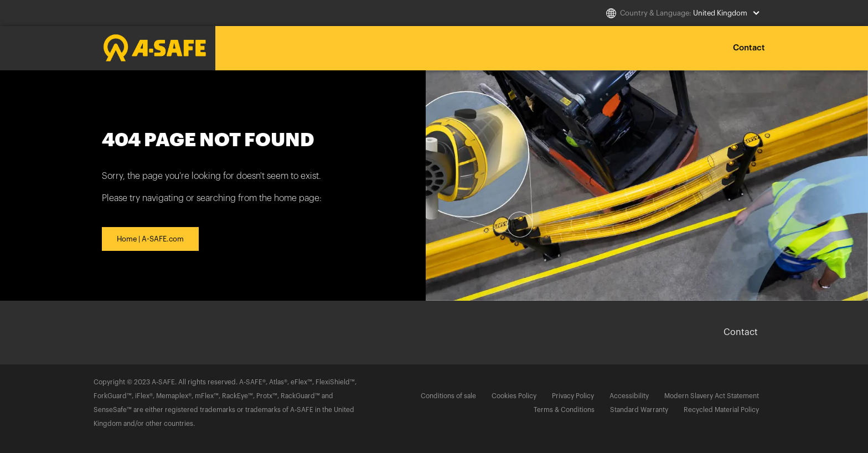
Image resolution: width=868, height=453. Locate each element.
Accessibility (629, 396)
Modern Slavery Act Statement (712, 396)
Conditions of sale (448, 396)
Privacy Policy (573, 396)
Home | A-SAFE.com (150, 239)
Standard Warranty (639, 410)
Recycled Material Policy (721, 410)
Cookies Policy (514, 396)
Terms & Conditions (564, 410)
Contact (749, 48)
